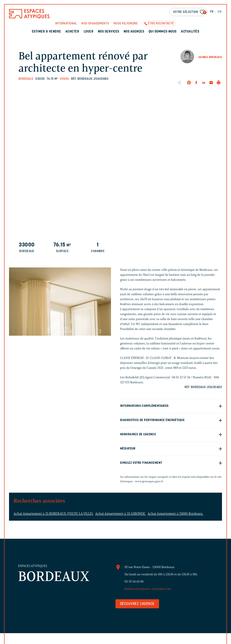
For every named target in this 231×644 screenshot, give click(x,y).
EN (220, 12)
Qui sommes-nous (163, 32)
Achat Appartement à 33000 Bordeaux (176, 514)
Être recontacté (161, 24)
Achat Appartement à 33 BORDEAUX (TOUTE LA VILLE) (54, 514)
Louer (89, 32)
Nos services (109, 32)
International (66, 24)
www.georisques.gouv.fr (149, 481)
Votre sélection (190, 12)
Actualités (190, 32)
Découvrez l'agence (137, 604)
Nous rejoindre (126, 24)
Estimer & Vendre (46, 32)
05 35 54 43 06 (134, 582)
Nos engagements (95, 24)
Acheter (72, 32)
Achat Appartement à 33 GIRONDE (121, 514)
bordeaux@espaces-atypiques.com (148, 589)
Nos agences (134, 32)
